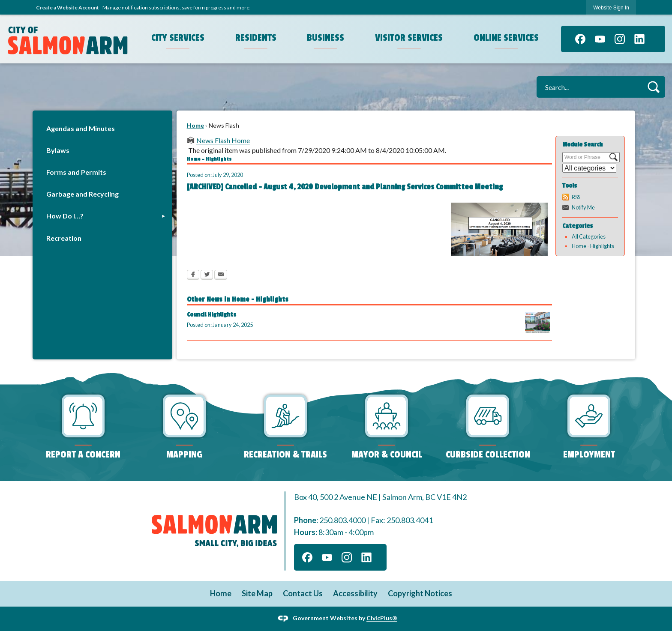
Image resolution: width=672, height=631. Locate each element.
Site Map (257, 593)
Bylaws (58, 150)
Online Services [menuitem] (506, 38)
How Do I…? (65, 216)
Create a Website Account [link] (67, 7)
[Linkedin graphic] (639, 39)
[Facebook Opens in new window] (193, 275)
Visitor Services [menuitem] (409, 38)
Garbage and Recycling (82, 194)
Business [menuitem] (325, 38)
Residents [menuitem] (256, 38)
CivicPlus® (382, 618)
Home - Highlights (593, 246)
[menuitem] (102, 128)
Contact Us (303, 593)
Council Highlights (211, 315)
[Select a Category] (589, 168)
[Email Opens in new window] (221, 275)
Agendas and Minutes (81, 128)
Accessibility (355, 593)
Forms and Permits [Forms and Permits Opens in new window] (76, 172)
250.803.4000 (342, 520)
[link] (611, 7)
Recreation (64, 238)
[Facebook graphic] (580, 39)
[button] (653, 87)
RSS (576, 197)
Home (195, 125)
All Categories (589, 236)
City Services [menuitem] (178, 38)
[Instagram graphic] (620, 39)
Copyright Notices (420, 593)
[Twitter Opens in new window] (207, 275)
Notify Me (583, 207)
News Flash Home (223, 140)
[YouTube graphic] (600, 39)
